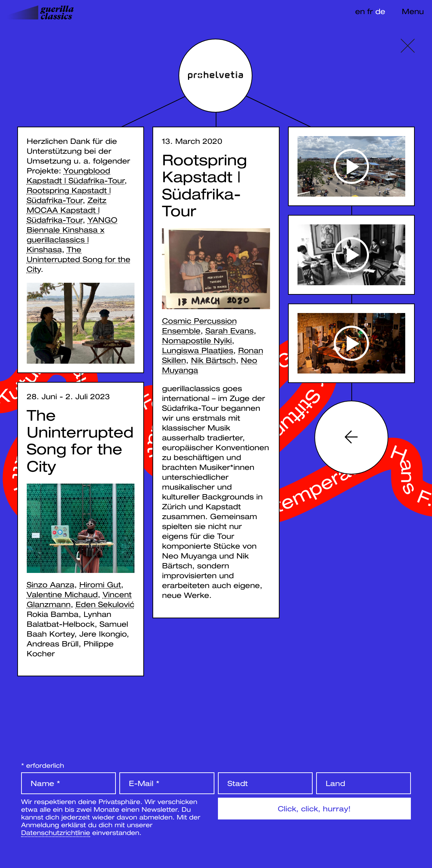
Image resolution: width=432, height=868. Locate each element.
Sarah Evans (230, 331)
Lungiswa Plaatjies (198, 350)
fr (370, 11)
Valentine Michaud (62, 595)
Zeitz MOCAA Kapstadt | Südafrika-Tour (67, 210)
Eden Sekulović (105, 605)
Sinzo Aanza (51, 585)
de (380, 11)
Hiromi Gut (100, 585)
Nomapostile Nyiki (197, 340)
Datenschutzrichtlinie (56, 832)
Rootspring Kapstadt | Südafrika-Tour (204, 186)
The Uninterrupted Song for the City (79, 259)
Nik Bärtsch (213, 360)
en (360, 11)
